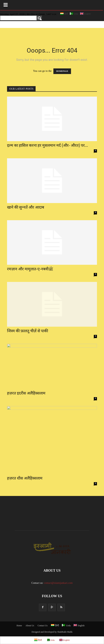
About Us (30, 626)
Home (19, 626)
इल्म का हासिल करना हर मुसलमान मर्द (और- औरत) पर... (48, 146)
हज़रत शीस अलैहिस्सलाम (25, 479)
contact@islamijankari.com (58, 583)
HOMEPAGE (62, 71)
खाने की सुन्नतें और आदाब (26, 208)
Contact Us (43, 626)
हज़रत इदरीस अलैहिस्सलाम (26, 394)
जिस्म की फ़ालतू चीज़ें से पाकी (28, 331)
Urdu (74, 14)
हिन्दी (64, 14)
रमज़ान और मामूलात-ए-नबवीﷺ (30, 269)
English (85, 14)
